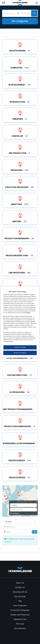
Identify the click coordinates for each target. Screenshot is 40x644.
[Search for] (20, 527)
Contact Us (20, 587)
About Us (20, 583)
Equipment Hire (20, 619)
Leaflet (11, 516)
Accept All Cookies (20, 353)
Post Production (20, 606)
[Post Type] (23, 505)
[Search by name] (23, 510)
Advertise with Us (20, 592)
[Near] (17, 532)
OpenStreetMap (25, 516)
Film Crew (20, 624)
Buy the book (20, 596)
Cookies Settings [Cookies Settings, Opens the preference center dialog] (20, 347)
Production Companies (20, 610)
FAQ (20, 601)
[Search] (35, 532)
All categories (20, 21)
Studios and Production (20, 615)
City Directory (20, 628)
